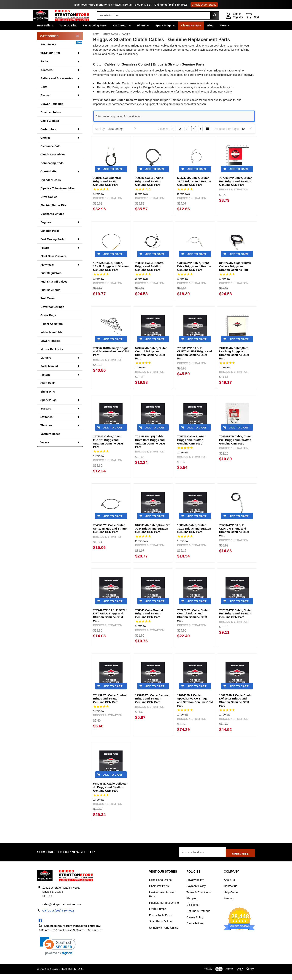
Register (234, 21)
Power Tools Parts (160, 921)
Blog (210, 33)
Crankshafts (60, 179)
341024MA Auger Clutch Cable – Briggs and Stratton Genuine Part (235, 274)
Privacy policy (195, 886)
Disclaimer (193, 910)
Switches (60, 425)
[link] (58, 952)
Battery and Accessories (60, 86)
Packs (60, 69)
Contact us (231, 892)
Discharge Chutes (52, 222)
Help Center (231, 898)
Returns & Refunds (198, 917)
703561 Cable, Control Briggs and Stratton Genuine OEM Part (150, 274)
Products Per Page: (226, 136)
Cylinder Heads (51, 188)
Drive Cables (49, 205)
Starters (60, 416)
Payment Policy (196, 892)
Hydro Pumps (158, 915)
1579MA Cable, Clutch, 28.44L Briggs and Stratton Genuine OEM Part (111, 274)
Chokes (60, 145)
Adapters (60, 78)
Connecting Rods (52, 171)
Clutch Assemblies (53, 162)
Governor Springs (52, 315)
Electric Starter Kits (53, 213)
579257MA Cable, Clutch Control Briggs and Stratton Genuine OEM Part (151, 361)
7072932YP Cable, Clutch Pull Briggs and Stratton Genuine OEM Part (236, 189)
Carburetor (122, 33)
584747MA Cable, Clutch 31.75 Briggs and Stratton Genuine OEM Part (194, 189)
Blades (60, 103)
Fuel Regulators (51, 281)
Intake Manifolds (51, 340)
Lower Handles (50, 349)
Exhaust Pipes (50, 239)
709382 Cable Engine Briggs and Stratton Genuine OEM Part (149, 189)
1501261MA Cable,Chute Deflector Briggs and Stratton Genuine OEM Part (235, 708)
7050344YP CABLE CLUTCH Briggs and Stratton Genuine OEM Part (234, 538)
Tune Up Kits (68, 33)
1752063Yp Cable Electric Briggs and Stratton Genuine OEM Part (152, 706)
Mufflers (60, 365)
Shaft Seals (48, 391)
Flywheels (60, 272)
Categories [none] (49, 44)
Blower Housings (52, 112)
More (225, 33)
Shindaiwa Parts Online (164, 933)
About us (229, 886)
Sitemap (229, 904)
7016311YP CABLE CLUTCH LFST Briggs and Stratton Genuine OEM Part (194, 361)
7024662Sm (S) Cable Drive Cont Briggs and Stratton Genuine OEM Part (150, 449)
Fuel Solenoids (50, 298)
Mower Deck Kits (52, 357)
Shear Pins (48, 399)
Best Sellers (45, 33)
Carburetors (60, 137)
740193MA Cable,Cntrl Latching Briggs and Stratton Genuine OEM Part (234, 361)
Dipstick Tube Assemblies (58, 196)
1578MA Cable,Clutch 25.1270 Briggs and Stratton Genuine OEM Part (108, 449)
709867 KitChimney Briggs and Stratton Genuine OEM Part (111, 359)
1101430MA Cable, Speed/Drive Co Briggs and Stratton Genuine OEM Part (195, 708)
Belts (60, 95)
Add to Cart (113, 177)
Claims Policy (195, 923)
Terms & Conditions (199, 898)
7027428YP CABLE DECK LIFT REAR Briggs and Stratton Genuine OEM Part (110, 623)
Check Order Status (204, 5)
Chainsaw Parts (159, 892)
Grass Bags (48, 323)
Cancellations (195, 929)
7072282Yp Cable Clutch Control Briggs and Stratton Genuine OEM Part (193, 623)
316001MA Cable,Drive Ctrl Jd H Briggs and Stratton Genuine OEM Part (153, 536)
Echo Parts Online (160, 886)
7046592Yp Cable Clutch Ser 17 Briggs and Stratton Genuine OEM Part (111, 536)
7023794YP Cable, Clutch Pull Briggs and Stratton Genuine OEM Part (236, 621)
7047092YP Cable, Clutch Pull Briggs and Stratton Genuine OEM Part (236, 448)
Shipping (192, 904)
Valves (60, 450)
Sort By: (100, 136)
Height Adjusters (51, 332)
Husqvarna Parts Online (164, 908)
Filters (143, 33)
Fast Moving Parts (95, 33)
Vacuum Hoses (50, 442)
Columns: (163, 136)
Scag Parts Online (160, 927)
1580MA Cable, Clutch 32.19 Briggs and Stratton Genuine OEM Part (194, 536)
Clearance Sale (191, 33)
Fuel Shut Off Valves (54, 289)
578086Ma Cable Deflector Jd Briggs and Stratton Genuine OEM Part (110, 795)
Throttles (60, 433)
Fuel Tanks (48, 306)
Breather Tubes (51, 120)
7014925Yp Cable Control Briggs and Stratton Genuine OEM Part (110, 706)
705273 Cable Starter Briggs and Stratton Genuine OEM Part (191, 448)
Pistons (60, 382)
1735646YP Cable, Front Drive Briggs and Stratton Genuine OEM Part (194, 274)
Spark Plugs (165, 33)
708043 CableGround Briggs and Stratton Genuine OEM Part (149, 621)
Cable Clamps (50, 129)
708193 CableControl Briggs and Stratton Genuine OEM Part (107, 189)
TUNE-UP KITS (60, 61)
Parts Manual (60, 374)
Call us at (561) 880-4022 (170, 5)
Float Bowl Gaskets (53, 264)
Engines (60, 230)
